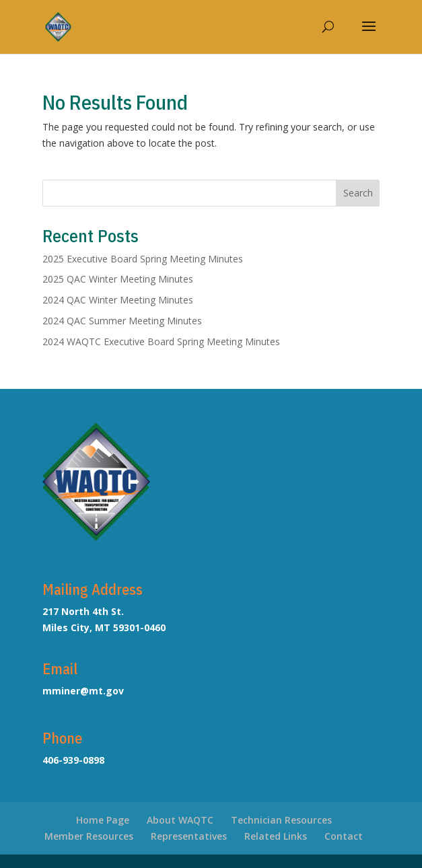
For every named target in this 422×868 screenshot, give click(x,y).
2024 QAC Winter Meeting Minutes (118, 300)
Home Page (103, 820)
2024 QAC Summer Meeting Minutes (122, 321)
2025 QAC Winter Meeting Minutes (118, 279)
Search (358, 193)
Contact (344, 836)
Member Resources (89, 836)
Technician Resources (281, 820)
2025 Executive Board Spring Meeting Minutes (143, 259)
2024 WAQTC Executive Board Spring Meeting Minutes (161, 341)
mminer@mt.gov (83, 691)
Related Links (276, 836)
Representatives (189, 836)
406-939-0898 (73, 760)
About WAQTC (180, 820)
